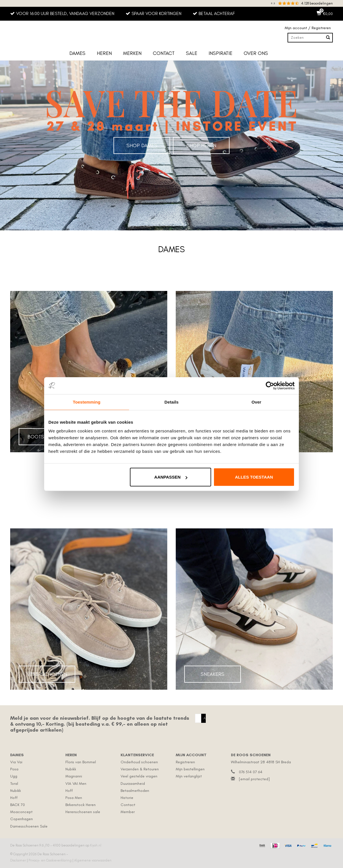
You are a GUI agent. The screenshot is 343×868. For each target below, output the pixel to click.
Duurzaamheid (133, 784)
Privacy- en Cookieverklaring (51, 860)
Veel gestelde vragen (139, 776)
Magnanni (74, 776)
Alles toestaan (254, 477)
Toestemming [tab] (87, 402)
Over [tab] (257, 402)
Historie (127, 798)
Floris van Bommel (81, 762)
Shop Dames (142, 145)
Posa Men (74, 798)
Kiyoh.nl (96, 845)
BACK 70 (18, 805)
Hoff (14, 798)
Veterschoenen (47, 674)
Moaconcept (21, 812)
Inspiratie (220, 53)
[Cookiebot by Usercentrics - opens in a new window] (270, 385)
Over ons (256, 53)
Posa (14, 769)
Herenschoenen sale (83, 812)
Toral (14, 784)
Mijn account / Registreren (308, 28)
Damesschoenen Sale (29, 826)
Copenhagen (22, 819)
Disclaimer (19, 860)
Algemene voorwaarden (93, 860)
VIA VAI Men (76, 784)
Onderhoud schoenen (139, 762)
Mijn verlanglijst (189, 776)
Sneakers (213, 674)
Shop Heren (201, 145)
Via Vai (16, 762)
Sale (192, 53)
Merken (132, 53)
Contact (164, 53)
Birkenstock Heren (81, 805)
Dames (77, 53)
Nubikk (16, 791)
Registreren (185, 762)
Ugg (14, 776)
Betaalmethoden (135, 791)
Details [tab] (171, 402)
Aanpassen (171, 477)
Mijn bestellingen (190, 769)
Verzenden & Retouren (140, 769)
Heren (104, 53)
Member (128, 812)
